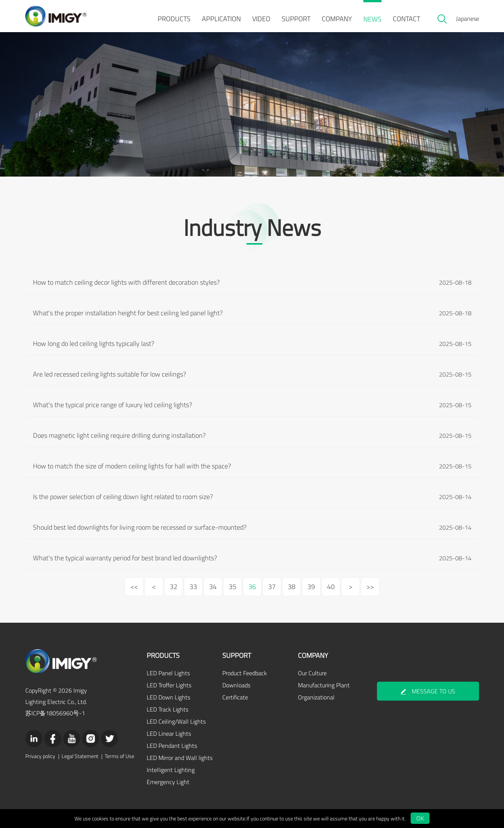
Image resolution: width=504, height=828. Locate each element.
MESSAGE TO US (428, 691)
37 (272, 587)
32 (174, 587)
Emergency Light (168, 782)
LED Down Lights (168, 697)
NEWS (372, 19)
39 (311, 587)
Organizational (316, 697)
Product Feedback (245, 673)
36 (252, 587)
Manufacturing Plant (324, 685)
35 (233, 587)
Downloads (236, 685)
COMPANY (337, 19)
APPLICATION (221, 19)
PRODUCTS (174, 19)
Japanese (468, 19)
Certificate (235, 697)
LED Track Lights (167, 709)
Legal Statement (80, 756)
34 (213, 587)
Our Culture (312, 673)
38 (292, 587)
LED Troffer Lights (169, 685)
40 (331, 587)
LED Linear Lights (169, 733)
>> (370, 587)
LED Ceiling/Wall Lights (176, 721)
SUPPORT (296, 19)
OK (420, 818)
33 (193, 587)
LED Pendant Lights (172, 746)
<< (134, 587)
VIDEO (261, 19)
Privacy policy (40, 756)
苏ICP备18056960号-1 (55, 713)
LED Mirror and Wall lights (180, 758)
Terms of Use (119, 756)
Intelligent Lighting (171, 770)
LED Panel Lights (168, 673)
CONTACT (406, 19)
